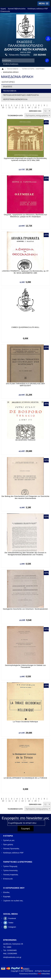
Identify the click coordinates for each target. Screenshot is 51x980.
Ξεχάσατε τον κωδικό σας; (13, 901)
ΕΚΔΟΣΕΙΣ (8, 87)
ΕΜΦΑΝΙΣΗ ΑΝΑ (35, 111)
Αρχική (3, 9)
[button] (44, 4)
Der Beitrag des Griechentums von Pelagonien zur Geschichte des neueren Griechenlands (25, 497)
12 (16, 107)
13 (23, 107)
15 (36, 107)
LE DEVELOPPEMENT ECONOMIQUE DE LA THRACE (25, 778)
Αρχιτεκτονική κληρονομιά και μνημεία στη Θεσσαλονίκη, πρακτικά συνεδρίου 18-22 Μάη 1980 (25, 159)
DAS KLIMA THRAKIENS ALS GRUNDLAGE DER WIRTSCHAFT (25, 385)
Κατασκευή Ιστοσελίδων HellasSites (35, 974)
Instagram (12, 927)
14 (29, 107)
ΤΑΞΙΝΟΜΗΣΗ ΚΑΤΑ (15, 116)
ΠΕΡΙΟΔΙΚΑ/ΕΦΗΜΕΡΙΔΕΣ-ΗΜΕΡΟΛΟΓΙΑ (21, 95)
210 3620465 (40, 55)
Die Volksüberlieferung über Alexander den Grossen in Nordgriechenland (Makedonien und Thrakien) (25, 554)
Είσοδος (6, 892)
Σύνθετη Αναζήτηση (11, 64)
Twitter (11, 923)
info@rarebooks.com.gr (12, 957)
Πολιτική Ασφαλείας (11, 875)
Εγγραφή (7, 896)
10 (3, 107)
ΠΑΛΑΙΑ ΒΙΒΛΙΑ (13, 69)
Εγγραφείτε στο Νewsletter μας (25, 818)
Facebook (12, 918)
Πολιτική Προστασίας (11, 849)
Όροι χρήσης (8, 844)
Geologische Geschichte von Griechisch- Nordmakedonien (25, 609)
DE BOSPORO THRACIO (25, 440)
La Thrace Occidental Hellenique (25, 722)
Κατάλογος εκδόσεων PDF (38, 9)
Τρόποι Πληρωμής (10, 866)
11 (9, 107)
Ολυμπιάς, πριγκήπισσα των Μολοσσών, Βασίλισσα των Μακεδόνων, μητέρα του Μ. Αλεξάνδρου (25, 216)
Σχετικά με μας (9, 840)
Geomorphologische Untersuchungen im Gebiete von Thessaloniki (25, 666)
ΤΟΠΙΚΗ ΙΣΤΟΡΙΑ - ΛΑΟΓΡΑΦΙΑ (33, 69)
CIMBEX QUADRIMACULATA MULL (25, 327)
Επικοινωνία (5, 11)
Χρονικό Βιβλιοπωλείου (17, 9)
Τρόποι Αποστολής (10, 870)
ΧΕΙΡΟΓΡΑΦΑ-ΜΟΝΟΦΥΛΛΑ (15, 99)
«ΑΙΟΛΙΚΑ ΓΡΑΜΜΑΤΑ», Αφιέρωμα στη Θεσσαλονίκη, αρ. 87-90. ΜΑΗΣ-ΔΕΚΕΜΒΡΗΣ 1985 (25, 272)
